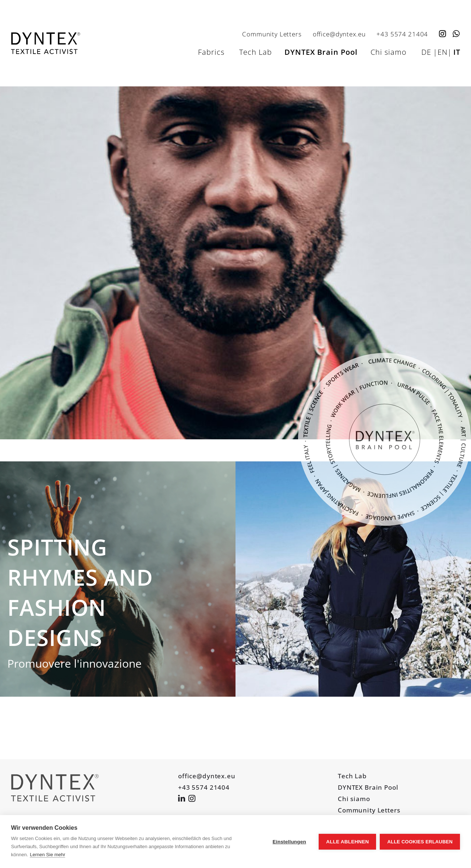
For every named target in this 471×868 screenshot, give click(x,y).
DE (426, 52)
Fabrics (211, 52)
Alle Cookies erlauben (420, 842)
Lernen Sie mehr (47, 855)
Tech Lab (256, 52)
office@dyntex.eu (339, 34)
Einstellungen (289, 842)
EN (442, 52)
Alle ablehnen (347, 842)
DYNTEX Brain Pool (321, 52)
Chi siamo (389, 52)
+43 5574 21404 (402, 34)
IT (457, 52)
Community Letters (272, 34)
